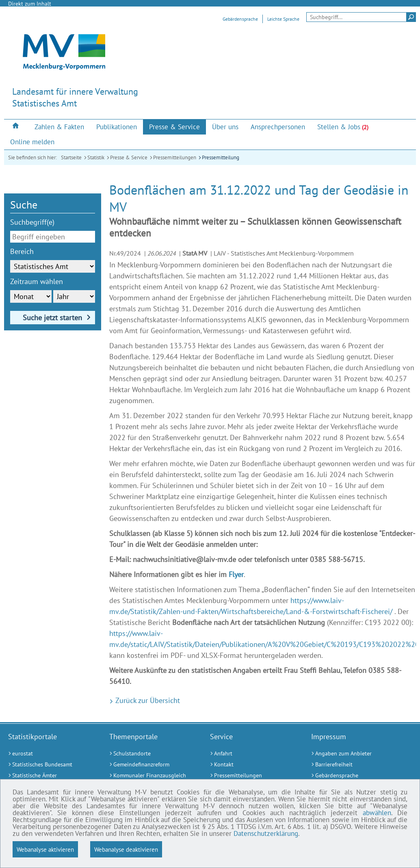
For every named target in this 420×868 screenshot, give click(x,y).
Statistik (96, 157)
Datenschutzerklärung (266, 833)
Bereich (22, 251)
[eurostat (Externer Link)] (49, 754)
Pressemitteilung (221, 157)
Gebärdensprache (240, 19)
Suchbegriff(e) (32, 222)
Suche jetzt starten (52, 318)
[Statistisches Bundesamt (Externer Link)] (49, 765)
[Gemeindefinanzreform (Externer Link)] (150, 765)
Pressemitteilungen (175, 157)
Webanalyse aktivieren (45, 849)
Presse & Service (129, 157)
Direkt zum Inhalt (30, 4)
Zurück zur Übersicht (147, 700)
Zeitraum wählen (37, 281)
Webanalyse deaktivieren (126, 849)
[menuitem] (16, 127)
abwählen (377, 813)
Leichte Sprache (283, 19)
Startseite (71, 157)
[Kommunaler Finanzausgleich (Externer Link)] (150, 776)
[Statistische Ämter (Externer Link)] (49, 776)
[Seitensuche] (361, 17)
